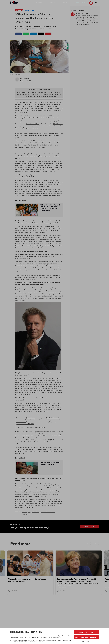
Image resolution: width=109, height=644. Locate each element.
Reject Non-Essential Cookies (86, 637)
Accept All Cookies (86, 632)
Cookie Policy (86, 641)
